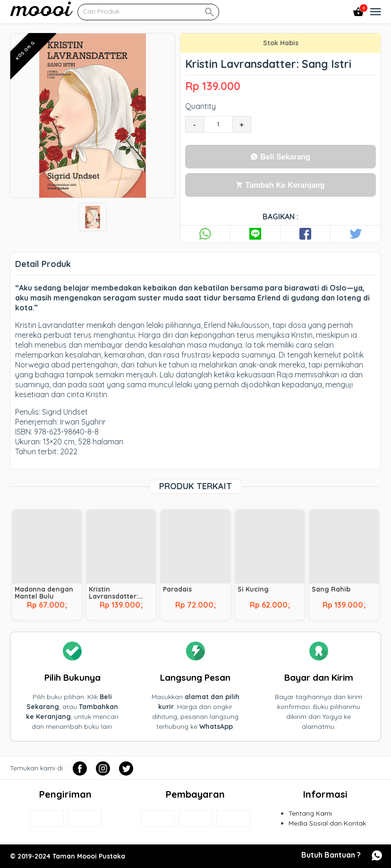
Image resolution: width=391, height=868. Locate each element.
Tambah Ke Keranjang (280, 185)
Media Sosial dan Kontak (327, 823)
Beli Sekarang (280, 157)
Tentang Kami (310, 813)
